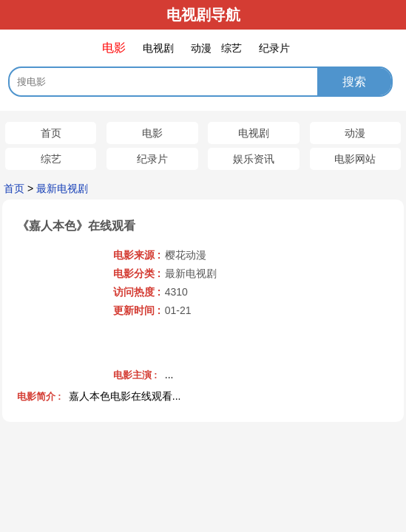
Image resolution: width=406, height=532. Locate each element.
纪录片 (152, 159)
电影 (152, 133)
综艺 (51, 159)
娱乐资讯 (254, 159)
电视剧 (254, 133)
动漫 (355, 133)
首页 (51, 133)
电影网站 (355, 159)
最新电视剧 (62, 188)
